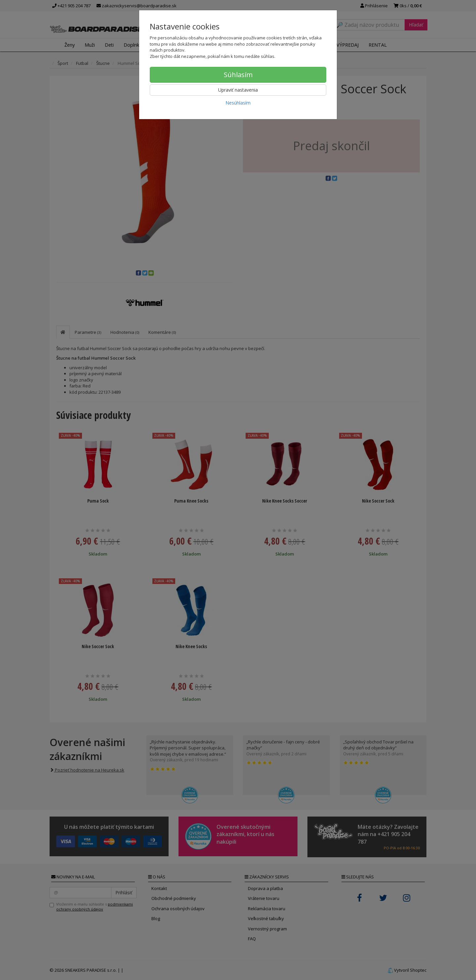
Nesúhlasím (238, 103)
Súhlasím (238, 75)
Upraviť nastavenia (238, 90)
